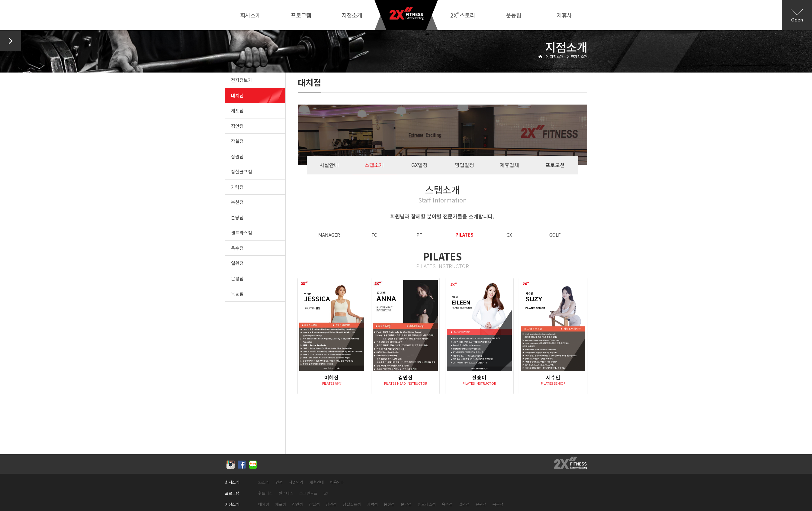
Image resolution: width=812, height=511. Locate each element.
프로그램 (301, 15)
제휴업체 (509, 165)
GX (509, 235)
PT (419, 235)
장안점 (237, 126)
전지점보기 (242, 80)
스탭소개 (374, 165)
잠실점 (237, 141)
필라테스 (286, 493)
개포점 (237, 110)
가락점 (237, 187)
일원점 (237, 263)
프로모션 (555, 165)
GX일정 (419, 165)
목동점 (237, 294)
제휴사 (564, 15)
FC (374, 235)
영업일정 (464, 165)
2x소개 (264, 482)
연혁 (279, 482)
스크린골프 (308, 493)
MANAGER (329, 235)
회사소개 (250, 15)
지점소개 (352, 15)
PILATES (464, 235)
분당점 (237, 217)
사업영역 (296, 482)
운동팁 (514, 15)
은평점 (237, 278)
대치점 (237, 95)
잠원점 (237, 156)
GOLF (555, 235)
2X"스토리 (463, 15)
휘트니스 (265, 493)
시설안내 (329, 165)
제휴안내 (316, 482)
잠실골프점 (242, 171)
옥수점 (237, 248)
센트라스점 (242, 233)
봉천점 (237, 202)
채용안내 (337, 482)
